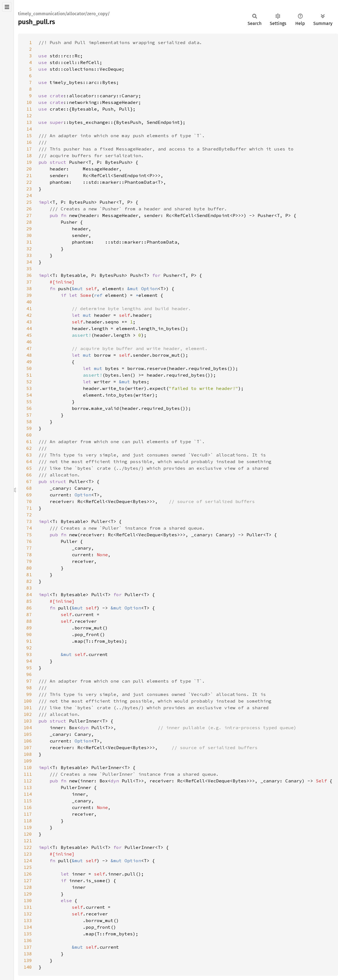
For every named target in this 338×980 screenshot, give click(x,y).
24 (29, 195)
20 (29, 169)
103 (28, 721)
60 (29, 435)
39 (29, 295)
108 (28, 754)
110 (28, 767)
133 (28, 920)
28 (29, 222)
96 (29, 674)
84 (29, 594)
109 (28, 761)
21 (29, 175)
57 (29, 415)
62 (29, 448)
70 (29, 501)
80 (29, 568)
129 (28, 894)
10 (29, 102)
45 (29, 335)
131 (28, 907)
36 (29, 275)
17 (29, 149)
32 (29, 249)
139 (28, 960)
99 (29, 694)
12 (29, 116)
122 (28, 847)
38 (29, 289)
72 (29, 515)
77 (29, 548)
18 (29, 155)
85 (29, 601)
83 (29, 588)
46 (29, 342)
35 (29, 269)
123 (28, 854)
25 (29, 202)
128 (28, 887)
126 (28, 874)
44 (29, 328)
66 (29, 475)
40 (29, 302)
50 (29, 368)
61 (29, 441)
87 (29, 614)
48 (29, 355)
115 (28, 801)
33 (29, 255)
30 (29, 235)
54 (29, 395)
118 (28, 821)
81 (29, 575)
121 (28, 841)
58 (29, 422)
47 (29, 348)
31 (29, 242)
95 (29, 668)
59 (29, 428)
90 (29, 634)
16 (29, 142)
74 (29, 528)
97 (29, 681)
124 (28, 861)
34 (29, 262)
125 (28, 867)
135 (28, 934)
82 (29, 581)
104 (28, 728)
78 (29, 555)
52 (29, 382)
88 (29, 621)
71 (29, 508)
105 (28, 734)
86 (29, 608)
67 (29, 481)
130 (28, 900)
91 (29, 641)
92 (29, 648)
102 (28, 714)
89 (29, 628)
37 (29, 282)
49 (29, 362)
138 (28, 954)
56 (29, 408)
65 (29, 468)
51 (29, 375)
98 (29, 688)
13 (29, 122)
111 (28, 774)
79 (29, 561)
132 (28, 914)
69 (29, 495)
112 (28, 781)
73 (29, 521)
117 (28, 814)
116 (28, 807)
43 (29, 322)
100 (28, 701)
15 (29, 136)
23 (29, 189)
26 (29, 209)
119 (28, 827)
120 (28, 834)
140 (28, 967)
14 (29, 129)
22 (29, 182)
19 (29, 162)
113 (28, 787)
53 (29, 388)
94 (29, 661)
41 (29, 308)
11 (29, 109)
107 (28, 747)
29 (29, 229)
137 (28, 947)
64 (29, 461)
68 (29, 488)
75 (29, 535)
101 (28, 708)
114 (28, 794)
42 (29, 315)
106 (28, 741)
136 (28, 940)
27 (29, 215)
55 (29, 402)
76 (29, 541)
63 (29, 455)
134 (28, 927)
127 (28, 881)
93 (29, 654)
